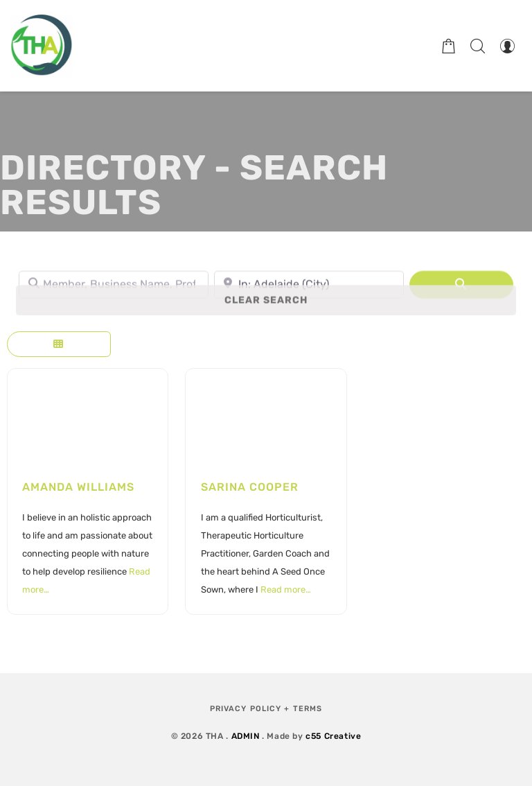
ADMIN (246, 736)
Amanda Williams (78, 487)
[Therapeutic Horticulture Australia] (42, 46)
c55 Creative (333, 736)
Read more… (286, 589)
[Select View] (59, 344)
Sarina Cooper (250, 487)
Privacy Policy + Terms (266, 709)
